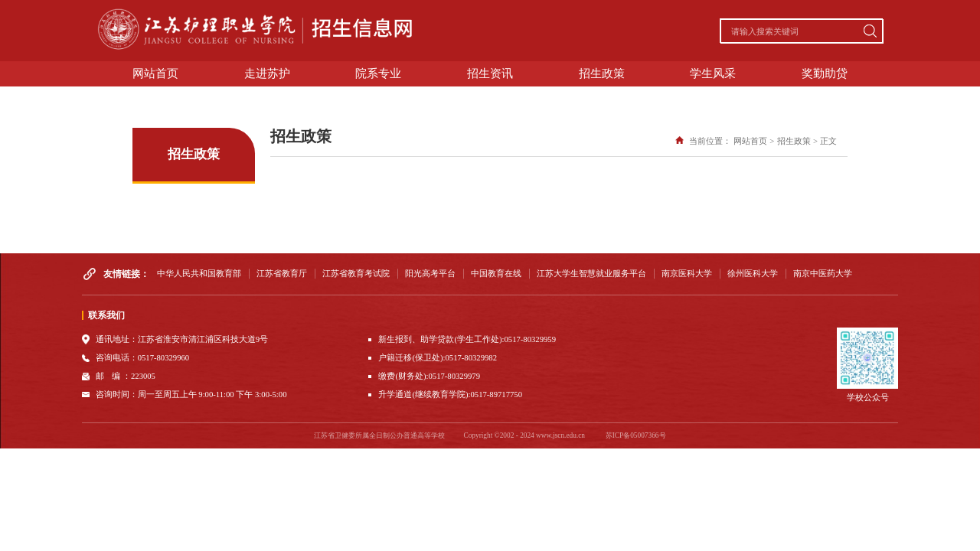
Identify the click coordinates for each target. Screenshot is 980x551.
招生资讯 (490, 73)
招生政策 (602, 73)
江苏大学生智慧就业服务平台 (591, 274)
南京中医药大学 (823, 274)
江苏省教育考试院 (356, 274)
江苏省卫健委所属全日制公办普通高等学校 (379, 435)
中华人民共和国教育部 (199, 274)
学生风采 (713, 73)
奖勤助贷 (825, 73)
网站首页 (155, 73)
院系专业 (378, 73)
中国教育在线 (496, 274)
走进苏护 (267, 73)
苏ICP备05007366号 (636, 435)
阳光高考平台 (430, 274)
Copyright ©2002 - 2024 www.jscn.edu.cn (524, 435)
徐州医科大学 (753, 274)
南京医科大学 (687, 274)
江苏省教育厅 (282, 274)
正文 (828, 141)
